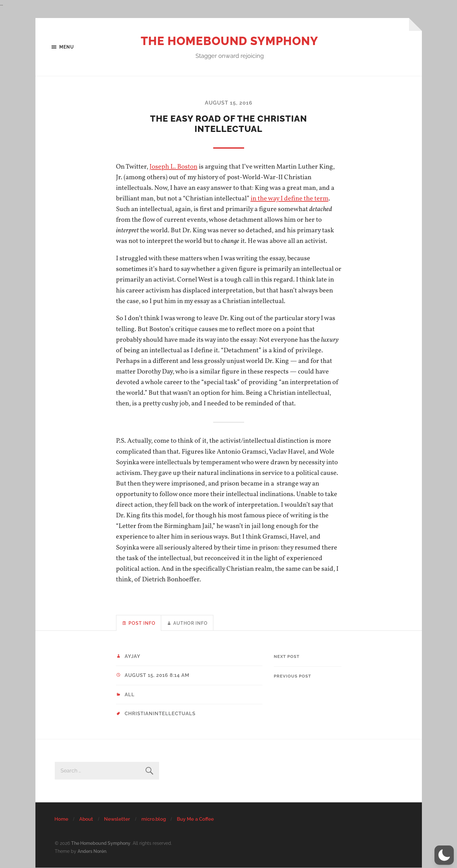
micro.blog (154, 819)
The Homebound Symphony (229, 41)
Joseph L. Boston (173, 167)
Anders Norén (92, 851)
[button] (444, 855)
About (86, 819)
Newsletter (117, 819)
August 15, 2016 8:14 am (157, 675)
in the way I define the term (290, 199)
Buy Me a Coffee (195, 819)
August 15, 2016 (229, 103)
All (130, 695)
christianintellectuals (160, 714)
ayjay (133, 656)
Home (61, 819)
